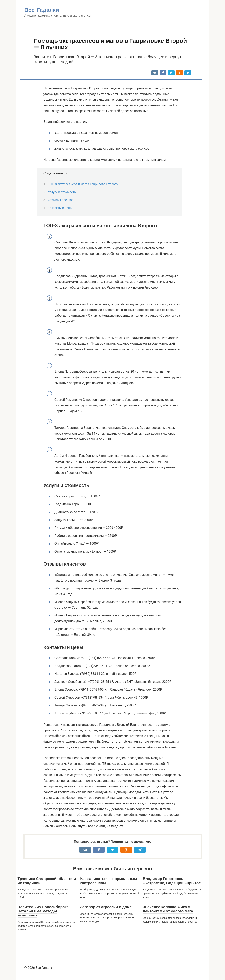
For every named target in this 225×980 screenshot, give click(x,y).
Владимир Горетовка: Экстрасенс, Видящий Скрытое (172, 881)
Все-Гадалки (42, 10)
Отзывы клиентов (61, 200)
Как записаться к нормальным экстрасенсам (109, 881)
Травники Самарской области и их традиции (47, 881)
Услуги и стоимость (62, 192)
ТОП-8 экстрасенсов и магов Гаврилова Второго (83, 184)
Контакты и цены (60, 208)
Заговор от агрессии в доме (106, 907)
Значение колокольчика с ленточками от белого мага (168, 909)
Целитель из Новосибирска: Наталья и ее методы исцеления (44, 911)
